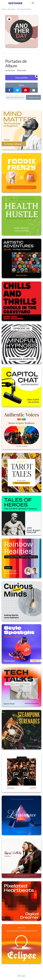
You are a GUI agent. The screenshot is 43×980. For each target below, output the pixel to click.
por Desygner (10, 70)
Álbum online (22, 70)
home (4, 9)
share (22, 85)
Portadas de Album (24, 9)
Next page (21, 976)
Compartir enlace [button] (33, 97)
